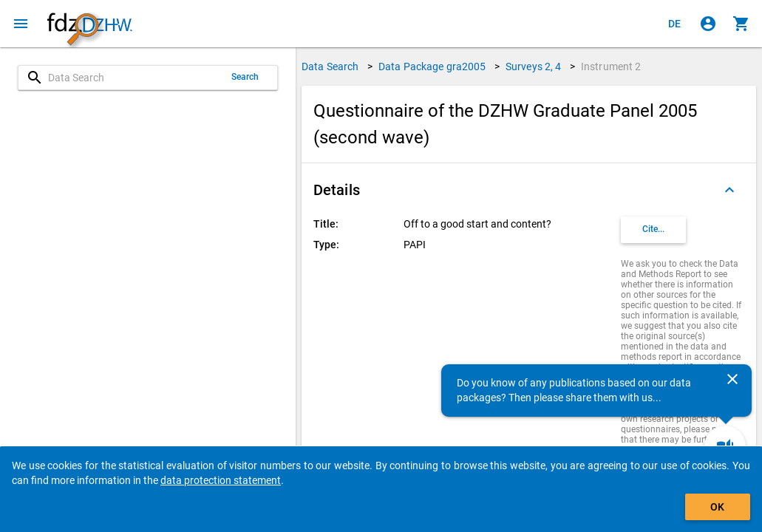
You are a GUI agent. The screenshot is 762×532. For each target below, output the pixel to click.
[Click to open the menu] (21, 24)
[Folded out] (729, 190)
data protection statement (221, 480)
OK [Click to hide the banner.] (717, 507)
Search (245, 77)
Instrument (611, 66)
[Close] (732, 379)
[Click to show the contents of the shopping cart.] (741, 24)
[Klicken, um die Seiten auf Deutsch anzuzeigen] (675, 24)
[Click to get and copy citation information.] (653, 230)
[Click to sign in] (708, 24)
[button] (529, 190)
